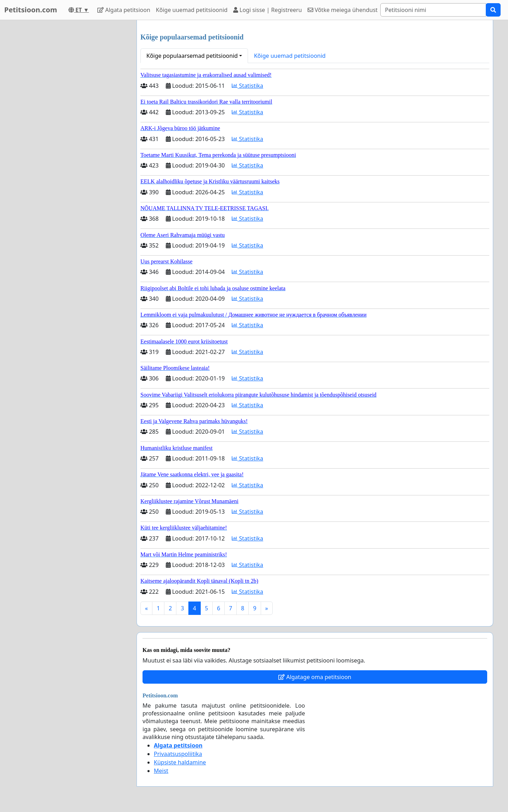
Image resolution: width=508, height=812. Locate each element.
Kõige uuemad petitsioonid (192, 10)
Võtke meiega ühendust (343, 10)
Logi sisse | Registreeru (268, 10)
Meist (161, 771)
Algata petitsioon (124, 10)
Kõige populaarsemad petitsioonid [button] (192, 56)
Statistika (247, 86)
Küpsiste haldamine (180, 762)
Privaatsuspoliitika (178, 754)
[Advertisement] (68, 126)
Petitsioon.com (31, 10)
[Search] (433, 10)
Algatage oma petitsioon (315, 677)
